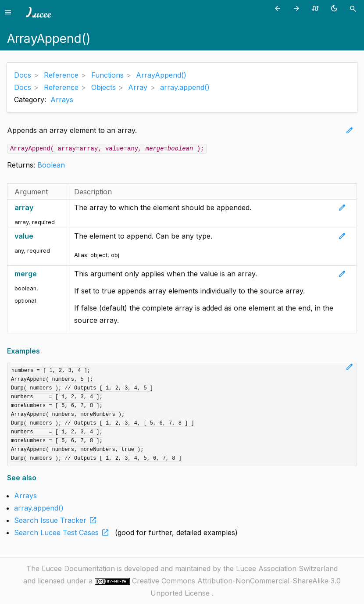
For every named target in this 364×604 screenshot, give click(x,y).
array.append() (39, 508)
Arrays (62, 100)
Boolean (51, 165)
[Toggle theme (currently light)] (336, 8)
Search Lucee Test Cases (63, 533)
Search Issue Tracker (57, 520)
